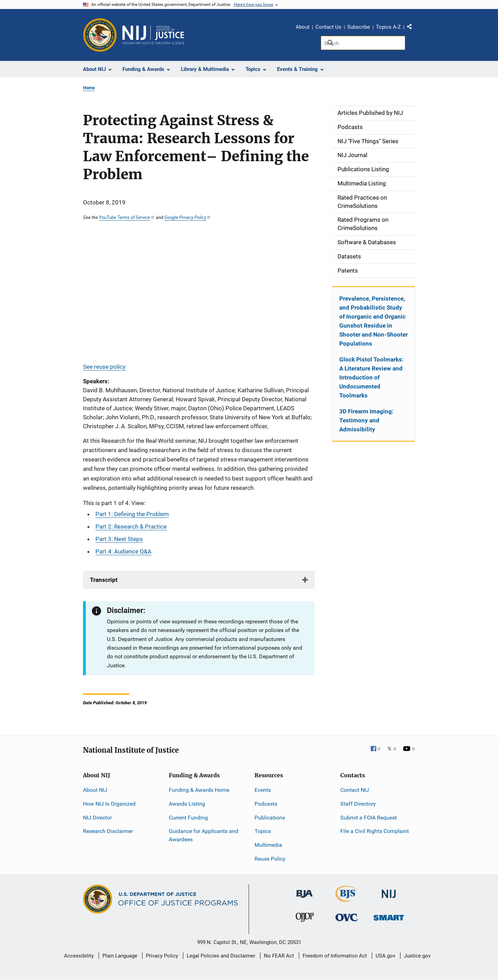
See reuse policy (104, 367)
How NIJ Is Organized (109, 804)
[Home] (153, 35)
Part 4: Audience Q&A (123, 551)
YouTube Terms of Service (127, 217)
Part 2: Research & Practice (131, 526)
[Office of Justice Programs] (100, 35)
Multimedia (268, 845)
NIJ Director (97, 818)
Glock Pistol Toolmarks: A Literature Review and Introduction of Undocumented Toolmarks (371, 377)
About (303, 27)
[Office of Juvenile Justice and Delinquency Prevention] (305, 919)
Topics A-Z (388, 27)
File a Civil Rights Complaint (375, 831)
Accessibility (79, 956)
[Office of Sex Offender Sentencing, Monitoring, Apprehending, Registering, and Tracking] (389, 916)
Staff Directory (358, 804)
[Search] (363, 43)
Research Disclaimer (108, 831)
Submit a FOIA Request (368, 818)
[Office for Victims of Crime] (347, 917)
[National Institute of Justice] (389, 891)
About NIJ (95, 790)
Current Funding (188, 818)
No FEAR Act (279, 956)
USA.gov (385, 956)
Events (263, 790)
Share (412, 28)
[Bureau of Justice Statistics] (347, 899)
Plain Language (120, 956)
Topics (263, 831)
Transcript (104, 580)
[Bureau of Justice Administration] (305, 891)
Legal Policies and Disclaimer (221, 956)
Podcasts (266, 804)
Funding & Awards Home (199, 790)
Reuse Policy (270, 859)
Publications (270, 818)
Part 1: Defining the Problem (132, 514)
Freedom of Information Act (335, 956)
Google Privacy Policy (188, 217)
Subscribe (359, 27)
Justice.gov (417, 956)
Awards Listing (187, 804)
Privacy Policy (162, 956)
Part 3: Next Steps (119, 539)
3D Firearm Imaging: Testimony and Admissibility (366, 420)
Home (89, 88)
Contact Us (328, 27)
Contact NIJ (355, 790)
